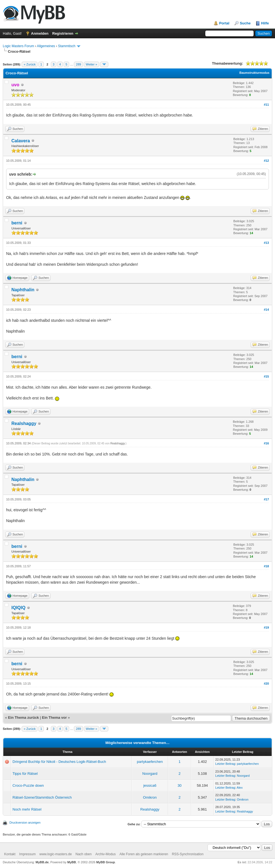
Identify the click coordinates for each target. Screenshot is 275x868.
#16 (266, 443)
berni (17, 223)
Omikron (150, 797)
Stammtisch (67, 46)
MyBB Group (105, 862)
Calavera (21, 141)
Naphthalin (23, 290)
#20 (266, 684)
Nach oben (84, 854)
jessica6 (150, 785)
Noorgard (150, 774)
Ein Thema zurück (23, 718)
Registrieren (63, 33)
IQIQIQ (18, 608)
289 (78, 64)
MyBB (72, 862)
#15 (266, 376)
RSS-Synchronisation (188, 854)
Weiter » (92, 64)
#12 (266, 161)
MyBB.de (42, 862)
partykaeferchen (150, 762)
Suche (245, 23)
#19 (266, 627)
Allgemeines (46, 46)
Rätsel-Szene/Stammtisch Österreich (42, 797)
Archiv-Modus (105, 854)
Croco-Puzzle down (28, 785)
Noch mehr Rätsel (27, 809)
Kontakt (10, 854)
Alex (240, 788)
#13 (266, 243)
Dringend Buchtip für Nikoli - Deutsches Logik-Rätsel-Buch (59, 762)
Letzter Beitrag (225, 764)
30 (179, 785)
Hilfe (265, 23)
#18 (266, 566)
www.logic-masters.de (56, 854)
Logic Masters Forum (18, 46)
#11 (266, 105)
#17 (266, 499)
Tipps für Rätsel (25, 774)
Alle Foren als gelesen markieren (144, 854)
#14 (266, 310)
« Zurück (30, 64)
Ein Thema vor (54, 718)
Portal (224, 23)
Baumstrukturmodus (254, 73)
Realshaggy (24, 423)
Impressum (27, 854)
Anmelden (40, 33)
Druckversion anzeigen (25, 823)
